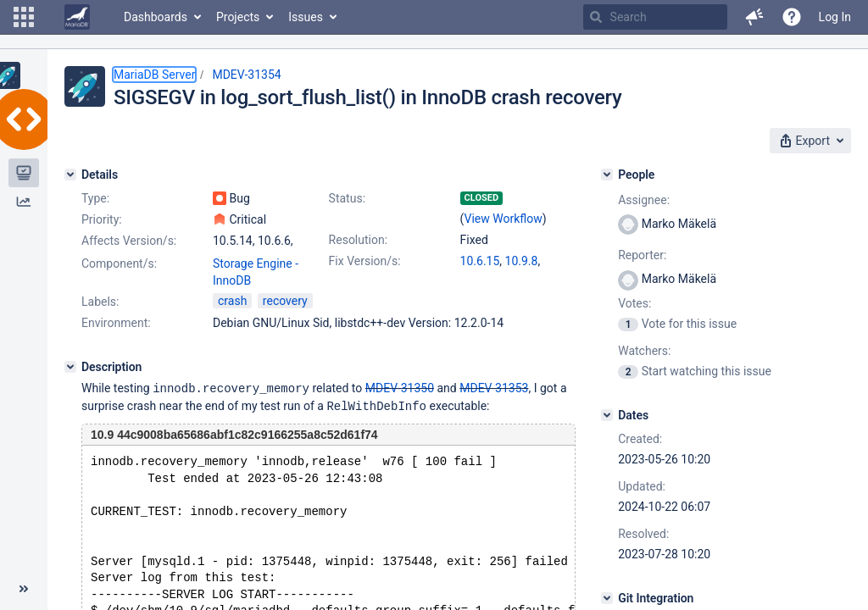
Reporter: (642, 255)
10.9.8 (522, 261)
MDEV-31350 (400, 388)
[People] (607, 175)
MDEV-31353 (494, 388)
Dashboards (156, 17)
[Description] (70, 367)
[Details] (70, 175)
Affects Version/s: (129, 241)
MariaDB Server (154, 75)
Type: (95, 198)
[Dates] (607, 415)
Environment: (116, 323)
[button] (24, 17)
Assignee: (644, 200)
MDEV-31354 (246, 75)
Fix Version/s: (365, 261)
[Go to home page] (77, 17)
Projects (238, 17)
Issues (306, 17)
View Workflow (504, 219)
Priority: (102, 219)
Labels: (100, 302)
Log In (835, 17)
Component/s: (119, 263)
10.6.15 (480, 261)
